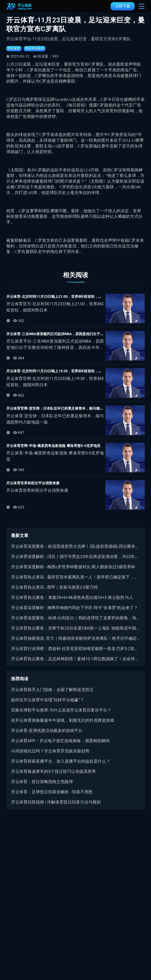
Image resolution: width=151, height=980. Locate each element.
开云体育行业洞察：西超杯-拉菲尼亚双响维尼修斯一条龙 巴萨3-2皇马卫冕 (75, 653)
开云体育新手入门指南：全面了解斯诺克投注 (52, 694)
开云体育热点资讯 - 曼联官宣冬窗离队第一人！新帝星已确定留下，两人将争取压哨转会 (75, 582)
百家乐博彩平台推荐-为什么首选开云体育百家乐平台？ (61, 715)
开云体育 (15, 49)
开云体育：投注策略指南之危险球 (42, 786)
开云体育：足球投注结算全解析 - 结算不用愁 (52, 796)
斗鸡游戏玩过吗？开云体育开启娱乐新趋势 (50, 756)
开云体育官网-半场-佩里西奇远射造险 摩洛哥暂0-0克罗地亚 (64, 449)
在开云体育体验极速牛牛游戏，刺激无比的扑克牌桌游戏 (63, 725)
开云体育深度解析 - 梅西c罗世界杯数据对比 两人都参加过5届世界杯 (73, 571)
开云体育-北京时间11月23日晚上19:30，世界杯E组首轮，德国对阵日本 (75, 373)
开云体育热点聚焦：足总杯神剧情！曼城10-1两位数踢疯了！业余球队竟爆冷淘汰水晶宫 (75, 663)
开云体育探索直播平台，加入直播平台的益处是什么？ (61, 766)
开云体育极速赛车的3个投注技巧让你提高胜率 (53, 776)
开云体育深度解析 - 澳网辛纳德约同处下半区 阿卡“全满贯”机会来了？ (74, 612)
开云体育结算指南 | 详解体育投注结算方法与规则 (56, 807)
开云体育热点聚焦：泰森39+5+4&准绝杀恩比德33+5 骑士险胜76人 (72, 602)
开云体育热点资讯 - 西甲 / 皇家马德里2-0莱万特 (54, 592)
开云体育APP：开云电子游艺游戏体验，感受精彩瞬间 (60, 745)
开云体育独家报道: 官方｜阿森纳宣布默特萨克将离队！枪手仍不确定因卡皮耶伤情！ (75, 643)
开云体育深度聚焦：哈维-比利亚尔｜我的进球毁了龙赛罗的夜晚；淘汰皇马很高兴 (75, 622)
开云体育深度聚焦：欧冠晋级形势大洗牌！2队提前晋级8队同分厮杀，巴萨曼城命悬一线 (75, 551)
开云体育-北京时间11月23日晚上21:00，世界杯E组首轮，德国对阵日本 (75, 298)
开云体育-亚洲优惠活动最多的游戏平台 (47, 735)
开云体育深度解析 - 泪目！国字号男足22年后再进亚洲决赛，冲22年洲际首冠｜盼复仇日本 (75, 561)
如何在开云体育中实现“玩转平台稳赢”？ (48, 704)
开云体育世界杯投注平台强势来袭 (39, 487)
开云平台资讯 (39, 49)
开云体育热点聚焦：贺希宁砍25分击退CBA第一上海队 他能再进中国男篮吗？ (75, 633)
